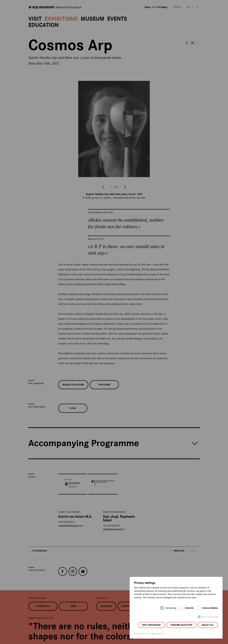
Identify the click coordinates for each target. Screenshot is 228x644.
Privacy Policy (140, 634)
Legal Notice (156, 634)
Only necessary (151, 625)
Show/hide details (210, 617)
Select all (208, 625)
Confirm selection (181, 625)
